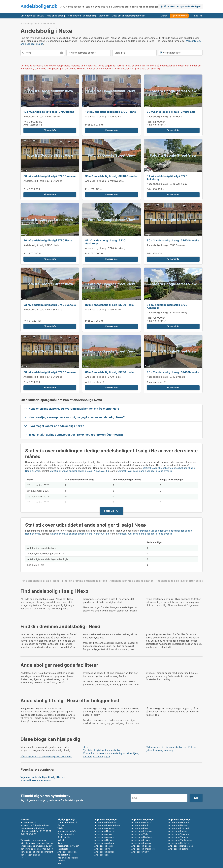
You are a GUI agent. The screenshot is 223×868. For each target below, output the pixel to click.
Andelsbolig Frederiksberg (107, 825)
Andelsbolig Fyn (102, 849)
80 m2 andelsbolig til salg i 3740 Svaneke (50, 176)
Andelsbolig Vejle (140, 834)
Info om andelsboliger (68, 858)
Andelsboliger (27, 23)
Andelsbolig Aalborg (104, 843)
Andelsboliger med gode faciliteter (131, 581)
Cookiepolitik (64, 837)
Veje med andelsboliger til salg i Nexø (42, 777)
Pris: (26, 122)
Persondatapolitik (66, 834)
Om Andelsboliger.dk (32, 16)
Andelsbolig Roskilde (104, 852)
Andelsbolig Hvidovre (142, 837)
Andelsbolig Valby (140, 852)
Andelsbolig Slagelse (141, 846)
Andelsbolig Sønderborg (143, 849)
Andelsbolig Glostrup (141, 822)
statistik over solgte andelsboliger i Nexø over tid (145, 471)
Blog (60, 843)
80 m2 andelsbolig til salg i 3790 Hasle (171, 112)
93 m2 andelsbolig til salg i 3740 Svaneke (111, 176)
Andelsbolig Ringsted (179, 828)
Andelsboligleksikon (67, 852)
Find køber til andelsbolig (82, 16)
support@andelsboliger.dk (33, 828)
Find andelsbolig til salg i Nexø (41, 581)
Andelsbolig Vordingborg (180, 840)
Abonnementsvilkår (67, 831)
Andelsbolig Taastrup (179, 834)
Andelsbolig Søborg (178, 831)
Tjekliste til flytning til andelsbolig (101, 750)
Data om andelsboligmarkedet (129, 16)
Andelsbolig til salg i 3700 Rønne (42, 117)
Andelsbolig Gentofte (178, 843)
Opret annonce (179, 16)
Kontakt (61, 825)
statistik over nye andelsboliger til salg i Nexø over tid (79, 471)
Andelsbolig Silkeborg (142, 831)
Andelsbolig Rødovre (141, 843)
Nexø (53, 24)
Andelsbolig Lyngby (141, 840)
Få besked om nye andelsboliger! (182, 6)
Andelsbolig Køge (140, 828)
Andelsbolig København (106, 822)
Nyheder (62, 840)
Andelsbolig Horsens (104, 840)
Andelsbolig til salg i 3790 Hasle (165, 117)
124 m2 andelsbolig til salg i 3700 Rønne (49, 112)
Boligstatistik (64, 855)
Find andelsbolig (56, 16)
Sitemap (61, 861)
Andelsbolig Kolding (141, 825)
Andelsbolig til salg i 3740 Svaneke (43, 181)
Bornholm (42, 23)
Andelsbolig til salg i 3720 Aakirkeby (167, 184)
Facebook (22, 858)
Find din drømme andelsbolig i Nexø (85, 581)
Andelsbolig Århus (103, 834)
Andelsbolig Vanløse (178, 837)
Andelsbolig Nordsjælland (181, 846)
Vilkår (60, 828)
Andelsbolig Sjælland (178, 849)
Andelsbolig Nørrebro (179, 825)
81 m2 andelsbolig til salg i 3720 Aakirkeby (167, 178)
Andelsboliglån (101, 855)
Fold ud (109, 511)
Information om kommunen (36, 780)
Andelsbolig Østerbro (179, 822)
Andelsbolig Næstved (105, 831)
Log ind (198, 16)
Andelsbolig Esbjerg (104, 846)
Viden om (104, 16)
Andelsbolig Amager (104, 837)
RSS (59, 864)
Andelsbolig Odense (104, 828)
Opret (164, 16)
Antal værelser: (32, 125)
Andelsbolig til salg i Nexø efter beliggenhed (183, 581)
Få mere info (50, 130)
